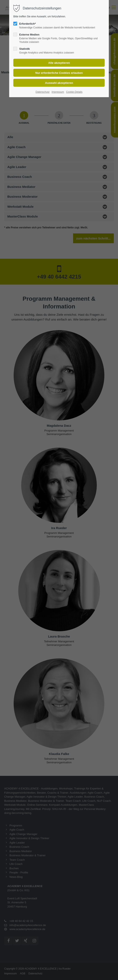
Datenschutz (43, 92)
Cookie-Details (74, 92)
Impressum (58, 92)
